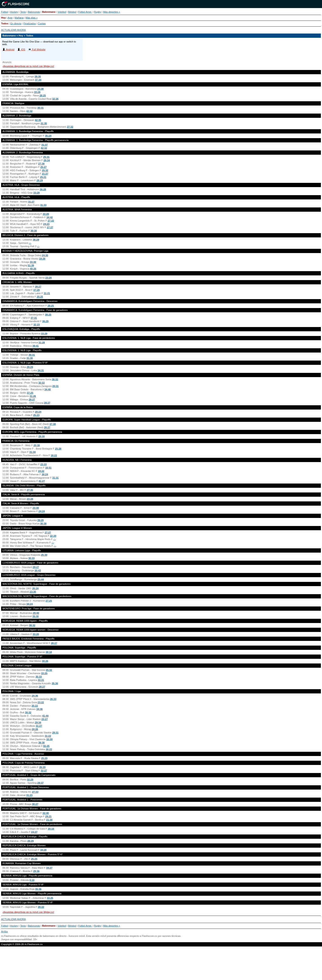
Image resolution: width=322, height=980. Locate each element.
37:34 (38, 80)
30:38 (43, 524)
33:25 (44, 673)
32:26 (55, 99)
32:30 (46, 813)
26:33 (53, 699)
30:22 (49, 749)
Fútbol (5, 12)
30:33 (31, 558)
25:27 (43, 167)
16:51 (48, 468)
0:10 (32, 880)
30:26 (45, 661)
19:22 (41, 471)
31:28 (42, 342)
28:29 (40, 180)
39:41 (36, 346)
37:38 (53, 424)
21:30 (49, 820)
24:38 (40, 89)
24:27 (34, 832)
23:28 (49, 278)
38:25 (48, 315)
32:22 (42, 383)
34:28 (43, 850)
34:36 (40, 709)
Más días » (32, 18)
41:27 (42, 481)
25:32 (45, 170)
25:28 (58, 449)
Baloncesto (34, 12)
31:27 (31, 202)
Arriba (4, 931)
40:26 (33, 269)
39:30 (41, 743)
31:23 (29, 795)
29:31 (55, 733)
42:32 (29, 111)
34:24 (30, 604)
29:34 (47, 160)
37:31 (34, 318)
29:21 (48, 816)
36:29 (36, 240)
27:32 (70, 127)
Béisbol (72, 12)
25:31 (46, 157)
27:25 (49, 601)
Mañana (19, 18)
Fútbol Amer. (85, 12)
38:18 (49, 652)
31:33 (43, 205)
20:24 (38, 412)
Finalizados (30, 23)
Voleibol (62, 12)
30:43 (38, 570)
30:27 (35, 804)
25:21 (43, 177)
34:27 (49, 868)
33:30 (49, 739)
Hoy (3, 18)
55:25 (46, 746)
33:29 (36, 193)
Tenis (23, 12)
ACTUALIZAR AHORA (13, 30)
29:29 (30, 367)
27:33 (35, 792)
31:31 (55, 478)
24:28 (35, 729)
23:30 (36, 508)
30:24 (45, 474)
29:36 (36, 871)
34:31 (41, 370)
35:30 (36, 616)
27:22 (51, 221)
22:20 (53, 536)
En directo (16, 23)
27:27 (50, 227)
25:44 (41, 579)
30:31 (40, 108)
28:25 (43, 95)
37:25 (30, 393)
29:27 (36, 567)
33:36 (33, 262)
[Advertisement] (161, 965)
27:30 (41, 164)
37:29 (36, 290)
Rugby (97, 12)
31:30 (30, 358)
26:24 (35, 588)
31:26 (33, 396)
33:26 (46, 214)
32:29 (30, 779)
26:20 (42, 767)
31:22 (48, 736)
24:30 (45, 255)
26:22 (41, 907)
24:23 (46, 224)
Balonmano (49, 12)
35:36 (55, 683)
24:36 (35, 696)
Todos (5, 23)
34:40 (48, 389)
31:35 (44, 123)
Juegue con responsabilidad (16, 939)
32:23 (36, 325)
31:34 (32, 452)
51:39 (31, 265)
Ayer (10, 18)
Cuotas (42, 23)
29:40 (36, 613)
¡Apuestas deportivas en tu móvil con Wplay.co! (28, 66)
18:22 (54, 455)
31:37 (44, 145)
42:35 (38, 120)
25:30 (44, 555)
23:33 (43, 464)
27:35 (30, 490)
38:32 (55, 379)
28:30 (42, 436)
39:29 (40, 520)
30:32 (28, 712)
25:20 (44, 758)
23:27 (44, 719)
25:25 (40, 297)
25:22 (35, 706)
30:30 (34, 231)
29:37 (40, 783)
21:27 (45, 174)
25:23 (36, 415)
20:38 (37, 445)
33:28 (37, 92)
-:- (30, 243)
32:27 (44, 771)
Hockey (14, 12)
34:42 (50, 217)
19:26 (42, 259)
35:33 (39, 677)
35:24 (48, 136)
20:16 (51, 829)
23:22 (41, 702)
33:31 (41, 680)
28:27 (38, 287)
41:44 (45, 716)
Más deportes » (112, 12)
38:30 (38, 76)
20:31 (55, 386)
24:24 (42, 511)
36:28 (43, 189)
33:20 (36, 634)
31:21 (47, 293)
